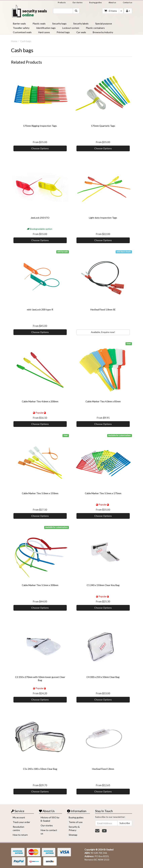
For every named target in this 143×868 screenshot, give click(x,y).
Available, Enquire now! (103, 332)
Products (62, 2)
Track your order (21, 822)
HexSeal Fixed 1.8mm (103, 769)
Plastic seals (39, 24)
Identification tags (46, 28)
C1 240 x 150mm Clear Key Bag (103, 585)
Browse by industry (103, 32)
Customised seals (22, 32)
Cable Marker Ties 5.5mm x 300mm (40, 585)
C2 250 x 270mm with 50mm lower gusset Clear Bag (40, 678)
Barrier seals (19, 24)
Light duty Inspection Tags (103, 218)
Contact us (128, 2)
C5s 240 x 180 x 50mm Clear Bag (40, 769)
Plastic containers (95, 28)
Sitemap (73, 835)
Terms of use (76, 822)
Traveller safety (21, 28)
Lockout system (71, 28)
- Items (111, 11)
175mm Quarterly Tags (103, 126)
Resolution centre (18, 828)
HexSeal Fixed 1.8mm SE (103, 309)
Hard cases (44, 32)
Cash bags (26, 41)
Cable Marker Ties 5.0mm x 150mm (40, 493)
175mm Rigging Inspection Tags (40, 126)
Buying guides (96, 2)
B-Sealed (109, 850)
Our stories (77, 2)
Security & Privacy (74, 828)
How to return (20, 835)
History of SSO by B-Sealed (50, 819)
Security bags (59, 24)
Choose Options (40, 148)
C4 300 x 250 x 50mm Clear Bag (103, 677)
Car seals (81, 32)
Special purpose (104, 24)
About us (112, 2)
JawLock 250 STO (40, 218)
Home (14, 41)
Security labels (81, 24)
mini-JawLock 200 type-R (40, 309)
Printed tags (63, 32)
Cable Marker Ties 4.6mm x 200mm (40, 401)
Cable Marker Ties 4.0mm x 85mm (103, 401)
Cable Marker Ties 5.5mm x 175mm (103, 493)
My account (19, 817)
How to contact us (49, 832)
